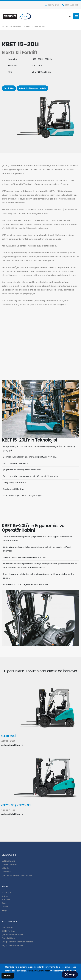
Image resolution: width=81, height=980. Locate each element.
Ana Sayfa (7, 27)
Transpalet (6, 872)
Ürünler (5, 896)
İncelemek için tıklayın (12, 745)
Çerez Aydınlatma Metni (12, 935)
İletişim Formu (52, 5)
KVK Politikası (7, 927)
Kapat (8, 976)
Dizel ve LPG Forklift (10, 865)
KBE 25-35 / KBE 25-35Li (16, 805)
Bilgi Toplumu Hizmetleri (12, 945)
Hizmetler (6, 900)
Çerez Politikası (8, 938)
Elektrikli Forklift (23, 27)
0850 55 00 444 (70, 5)
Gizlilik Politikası (8, 931)
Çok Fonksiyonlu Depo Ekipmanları (17, 875)
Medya (5, 907)
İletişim (5, 910)
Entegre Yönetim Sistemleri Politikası (18, 942)
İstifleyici (6, 868)
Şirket (4, 903)
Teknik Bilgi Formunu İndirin (32, 88)
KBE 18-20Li (8, 736)
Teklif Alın (9, 88)
